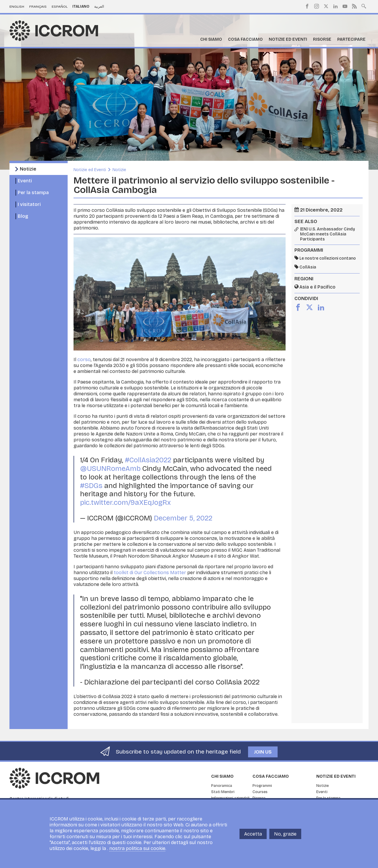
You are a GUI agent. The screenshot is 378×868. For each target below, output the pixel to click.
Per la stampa (33, 193)
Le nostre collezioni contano (328, 258)
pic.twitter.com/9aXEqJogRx (125, 502)
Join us (263, 752)
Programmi (262, 786)
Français (38, 6)
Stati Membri (223, 792)
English (17, 6)
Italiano (81, 6)
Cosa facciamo (245, 39)
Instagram (317, 6)
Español (60, 6)
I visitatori (29, 204)
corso (84, 360)
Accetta (253, 834)
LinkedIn (335, 6)
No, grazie (285, 834)
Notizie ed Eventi (288, 39)
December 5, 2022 (183, 518)
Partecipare (351, 39)
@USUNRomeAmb (110, 469)
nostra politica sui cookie (137, 848)
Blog (23, 216)
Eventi (25, 181)
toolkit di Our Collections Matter (150, 573)
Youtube (345, 6)
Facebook (307, 6)
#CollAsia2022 (148, 460)
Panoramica (222, 786)
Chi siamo (211, 39)
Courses (260, 792)
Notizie (28, 169)
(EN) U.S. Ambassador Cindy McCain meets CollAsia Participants (328, 234)
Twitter (326, 6)
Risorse (322, 39)
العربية (99, 6)
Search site (364, 6)
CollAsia (308, 267)
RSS (354, 6)
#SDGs (91, 486)
